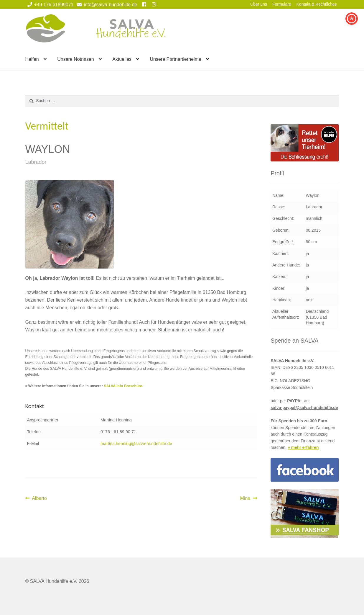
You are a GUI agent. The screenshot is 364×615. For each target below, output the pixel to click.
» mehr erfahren (303, 447)
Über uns (259, 4)
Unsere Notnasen (76, 59)
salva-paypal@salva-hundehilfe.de (304, 408)
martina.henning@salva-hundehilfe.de (136, 444)
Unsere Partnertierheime (176, 59)
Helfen (32, 59)
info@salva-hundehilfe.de (106, 5)
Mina (249, 498)
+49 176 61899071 (50, 5)
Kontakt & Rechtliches (317, 4)
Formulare (282, 4)
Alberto (39, 498)
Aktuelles (122, 59)
